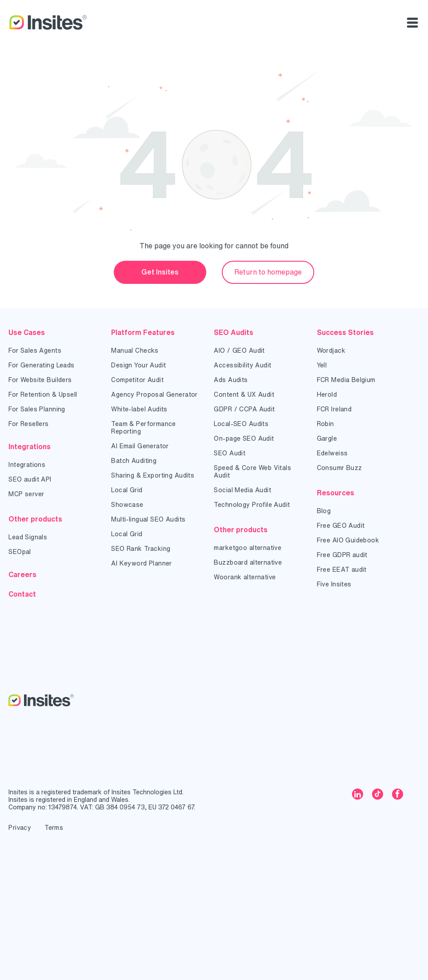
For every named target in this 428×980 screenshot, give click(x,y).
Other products (35, 519)
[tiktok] (378, 795)
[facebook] (398, 795)
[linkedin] (358, 795)
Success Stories (345, 332)
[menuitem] (54, 351)
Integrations (30, 446)
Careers (22, 574)
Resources (336, 493)
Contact (22, 594)
